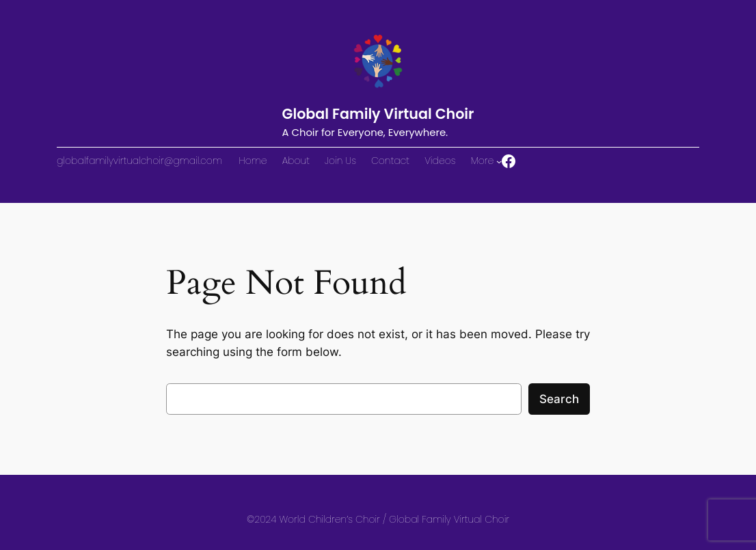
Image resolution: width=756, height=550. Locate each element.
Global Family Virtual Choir (378, 114)
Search (559, 399)
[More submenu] (499, 161)
